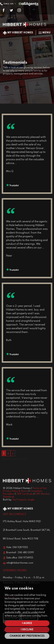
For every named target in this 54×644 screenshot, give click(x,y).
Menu (45, 33)
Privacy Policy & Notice (15, 491)
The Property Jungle (23, 500)
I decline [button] (27, 630)
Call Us (7, 4)
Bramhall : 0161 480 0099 (20, 553)
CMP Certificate (25, 494)
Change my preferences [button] (27, 636)
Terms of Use (40, 488)
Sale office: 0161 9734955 (20, 558)
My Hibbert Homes (18, 33)
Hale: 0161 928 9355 (17, 547)
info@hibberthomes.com (20, 563)
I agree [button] (27, 623)
